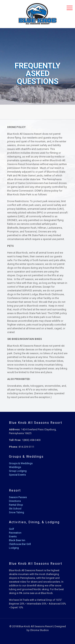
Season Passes (18, 497)
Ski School (15, 509)
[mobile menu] (70, 8)
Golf (11, 529)
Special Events (17, 475)
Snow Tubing (16, 512)
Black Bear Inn (17, 540)
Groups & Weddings (21, 463)
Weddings (15, 467)
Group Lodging (18, 471)
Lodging (14, 548)
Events (13, 536)
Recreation (15, 533)
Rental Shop (16, 505)
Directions (15, 501)
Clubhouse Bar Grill (20, 544)
